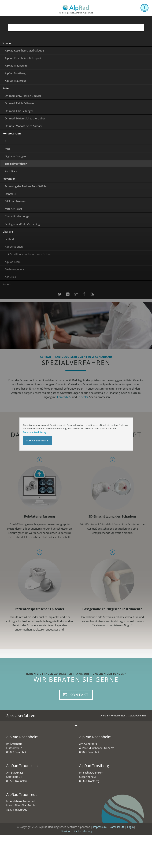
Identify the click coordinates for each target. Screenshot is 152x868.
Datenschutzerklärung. (35, 432)
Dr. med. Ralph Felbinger (20, 103)
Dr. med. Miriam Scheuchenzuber (25, 118)
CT (6, 141)
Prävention (9, 179)
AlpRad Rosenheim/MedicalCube (24, 50)
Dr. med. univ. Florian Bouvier (23, 96)
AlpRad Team (13, 262)
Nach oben (76, 726)
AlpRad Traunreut (15, 81)
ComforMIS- (64, 397)
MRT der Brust (13, 209)
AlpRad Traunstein (16, 65)
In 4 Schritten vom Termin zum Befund (28, 254)
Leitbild (9, 239)
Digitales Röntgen (15, 156)
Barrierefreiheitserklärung (76, 831)
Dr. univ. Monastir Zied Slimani (23, 126)
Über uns (8, 232)
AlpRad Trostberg (15, 73)
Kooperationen (14, 247)
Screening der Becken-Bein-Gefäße (26, 186)
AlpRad (104, 716)
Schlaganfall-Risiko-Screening (22, 224)
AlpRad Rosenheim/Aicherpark (23, 58)
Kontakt (7, 284)
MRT (8, 149)
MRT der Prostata (15, 201)
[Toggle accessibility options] (144, 8)
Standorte (8, 43)
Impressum (100, 827)
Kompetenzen (12, 133)
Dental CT (11, 194)
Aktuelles (10, 277)
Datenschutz (117, 827)
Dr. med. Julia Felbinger (19, 111)
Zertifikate (11, 171)
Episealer (83, 397)
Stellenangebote (14, 269)
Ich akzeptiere (37, 440)
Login (130, 827)
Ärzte (5, 88)
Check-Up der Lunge (17, 216)
